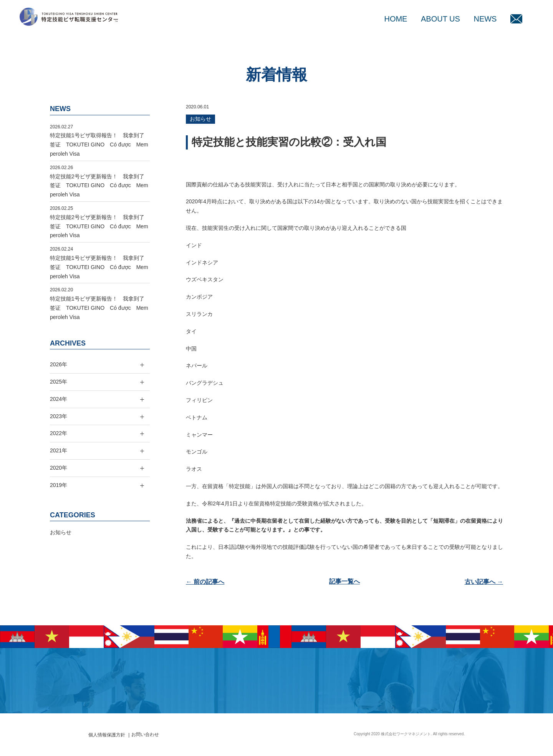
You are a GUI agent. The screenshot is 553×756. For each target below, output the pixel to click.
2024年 (59, 399)
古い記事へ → (484, 582)
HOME (396, 19)
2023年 (59, 416)
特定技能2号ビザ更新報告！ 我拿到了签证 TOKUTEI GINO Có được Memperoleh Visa (99, 186)
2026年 (59, 364)
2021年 (59, 450)
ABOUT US (440, 19)
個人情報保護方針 (107, 735)
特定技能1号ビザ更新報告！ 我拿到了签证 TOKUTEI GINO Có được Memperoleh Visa (99, 267)
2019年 (59, 485)
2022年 (59, 433)
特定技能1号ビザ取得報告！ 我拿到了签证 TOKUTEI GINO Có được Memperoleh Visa (99, 145)
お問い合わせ (145, 734)
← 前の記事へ (205, 582)
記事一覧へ (344, 582)
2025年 (59, 382)
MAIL (516, 19)
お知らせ (200, 119)
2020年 (59, 468)
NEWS (485, 19)
